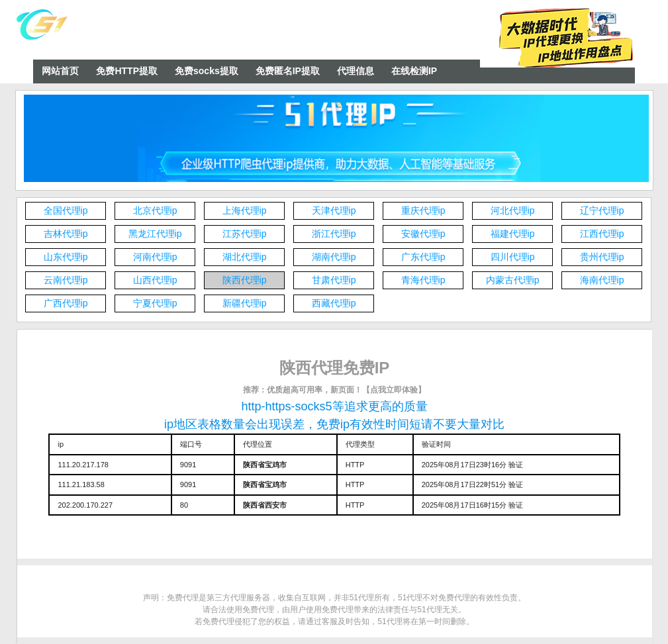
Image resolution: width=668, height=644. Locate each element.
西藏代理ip (334, 303)
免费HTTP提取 (127, 71)
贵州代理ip (602, 257)
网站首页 (60, 71)
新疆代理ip (245, 303)
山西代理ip (155, 280)
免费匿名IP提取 (288, 71)
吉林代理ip (66, 234)
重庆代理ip (423, 210)
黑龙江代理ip (155, 234)
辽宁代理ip (602, 210)
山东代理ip (66, 257)
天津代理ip (334, 210)
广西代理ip (66, 303)
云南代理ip (66, 280)
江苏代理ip (245, 234)
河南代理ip (155, 257)
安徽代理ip (423, 234)
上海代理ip (245, 210)
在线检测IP (414, 71)
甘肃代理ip (334, 280)
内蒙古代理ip (513, 280)
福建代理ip (513, 234)
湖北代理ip (245, 257)
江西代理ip (602, 234)
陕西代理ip (245, 280)
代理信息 (356, 71)
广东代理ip (423, 257)
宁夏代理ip (155, 303)
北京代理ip (155, 210)
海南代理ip (602, 280)
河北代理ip (513, 210)
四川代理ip (513, 257)
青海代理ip (423, 280)
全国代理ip (66, 210)
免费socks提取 (207, 71)
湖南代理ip (334, 257)
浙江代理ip (334, 234)
